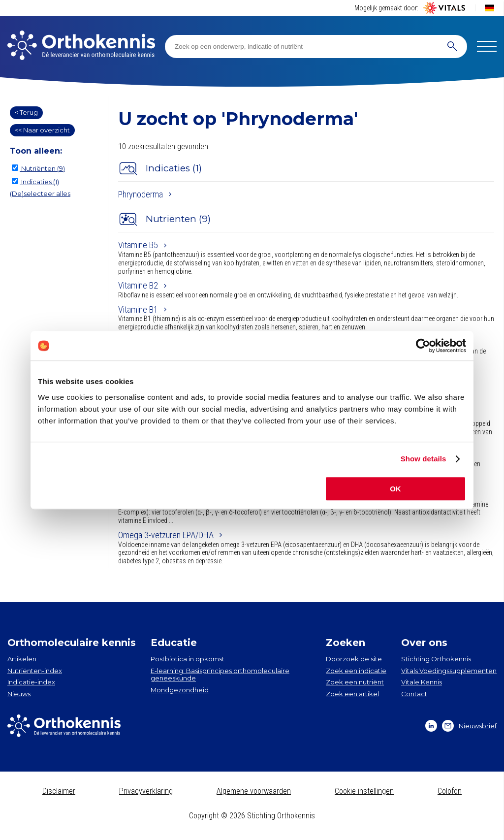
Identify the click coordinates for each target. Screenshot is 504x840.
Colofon (450, 791)
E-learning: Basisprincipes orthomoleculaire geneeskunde (220, 675)
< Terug (26, 112)
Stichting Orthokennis (436, 659)
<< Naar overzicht (42, 130)
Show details (424, 459)
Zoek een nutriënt (355, 682)
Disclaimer (59, 791)
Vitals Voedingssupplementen (449, 671)
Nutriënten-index (35, 671)
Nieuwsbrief (469, 726)
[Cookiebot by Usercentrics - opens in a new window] (423, 346)
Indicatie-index (31, 682)
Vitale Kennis (422, 682)
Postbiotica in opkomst (188, 659)
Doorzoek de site (354, 659)
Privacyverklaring (146, 791)
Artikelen (22, 659)
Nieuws (19, 694)
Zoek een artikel (352, 694)
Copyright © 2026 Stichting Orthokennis (252, 816)
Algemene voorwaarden (254, 791)
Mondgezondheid (180, 690)
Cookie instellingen (364, 791)
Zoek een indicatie (356, 671)
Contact (414, 694)
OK (395, 489)
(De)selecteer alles (40, 194)
